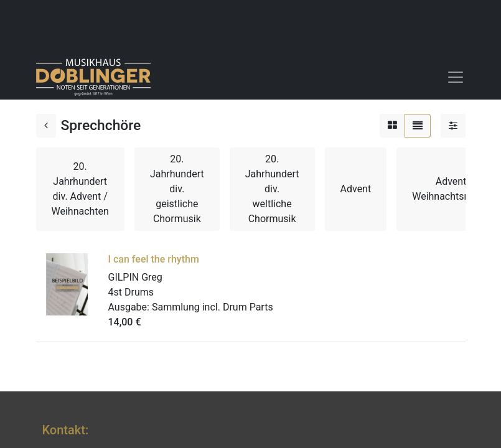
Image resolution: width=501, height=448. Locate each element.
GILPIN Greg (135, 277)
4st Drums (131, 292)
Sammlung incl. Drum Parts (213, 307)
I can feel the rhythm (154, 259)
